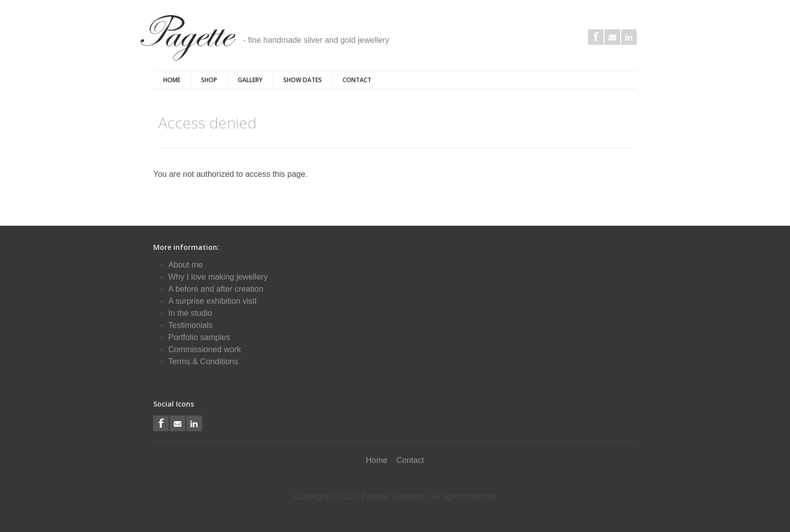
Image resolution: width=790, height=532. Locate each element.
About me (185, 265)
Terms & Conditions (203, 361)
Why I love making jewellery (218, 277)
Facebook (596, 37)
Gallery (250, 80)
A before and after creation (216, 289)
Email (612, 37)
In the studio (190, 313)
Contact (357, 80)
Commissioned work (205, 349)
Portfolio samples (199, 337)
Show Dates (303, 80)
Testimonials (190, 325)
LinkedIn (629, 37)
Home (172, 80)
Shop (209, 80)
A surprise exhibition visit (212, 301)
